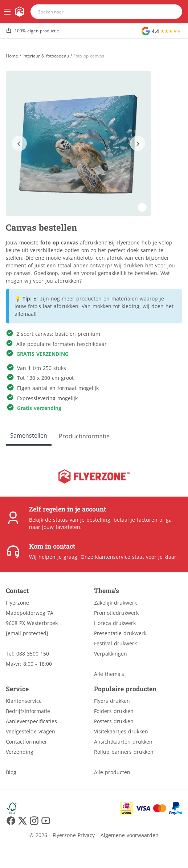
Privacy (86, 835)
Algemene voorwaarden (130, 835)
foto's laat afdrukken (53, 306)
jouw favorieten (61, 527)
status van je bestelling (82, 520)
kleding (130, 306)
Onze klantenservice (105, 557)
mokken (102, 306)
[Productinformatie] (84, 435)
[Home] (12, 56)
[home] (20, 12)
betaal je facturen (136, 520)
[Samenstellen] (29, 435)
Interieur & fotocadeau (46, 56)
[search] (172, 12)
